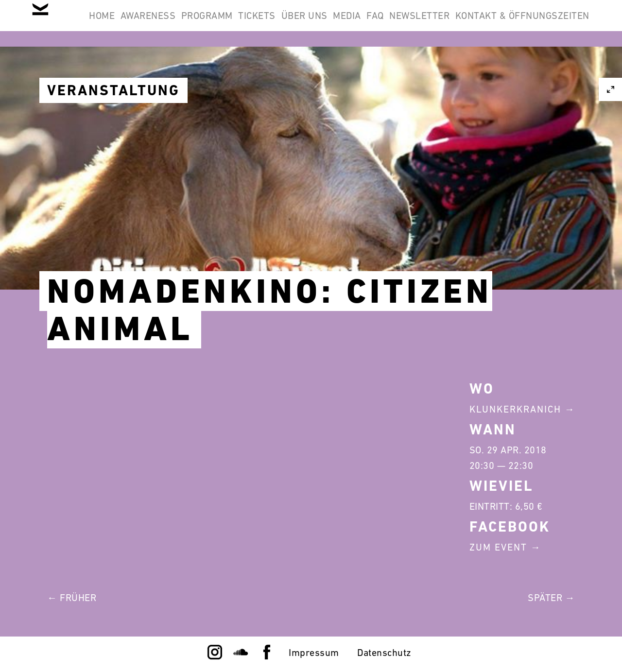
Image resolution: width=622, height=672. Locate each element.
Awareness (206, 23)
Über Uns (400, 23)
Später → (551, 598)
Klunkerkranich (515, 409)
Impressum (314, 653)
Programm (277, 23)
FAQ (496, 23)
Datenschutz (384, 653)
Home (147, 23)
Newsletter (553, 23)
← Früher (72, 598)
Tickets (340, 23)
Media (455, 23)
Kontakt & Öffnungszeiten (516, 70)
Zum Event (498, 547)
